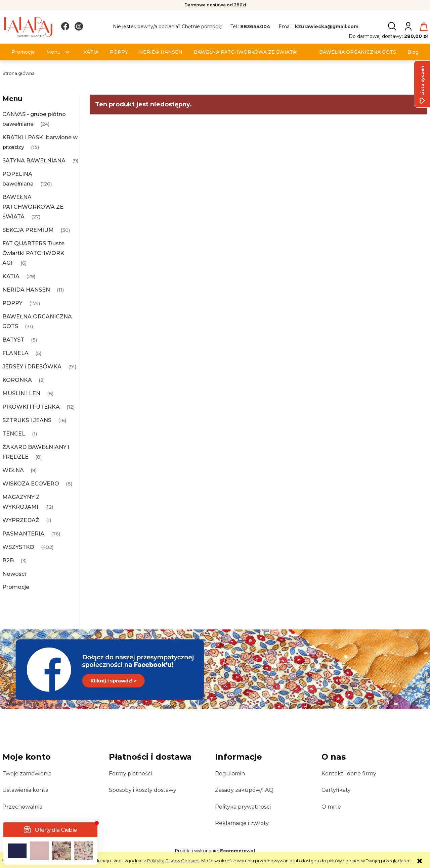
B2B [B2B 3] (8, 560)
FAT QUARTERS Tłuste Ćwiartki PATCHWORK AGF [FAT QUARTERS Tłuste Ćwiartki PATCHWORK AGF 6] (33, 253)
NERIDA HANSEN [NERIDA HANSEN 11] (26, 290)
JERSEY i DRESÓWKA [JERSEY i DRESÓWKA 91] (32, 367)
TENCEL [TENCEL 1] (14, 434)
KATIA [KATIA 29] (11, 276)
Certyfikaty (336, 790)
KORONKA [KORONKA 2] (17, 380)
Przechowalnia (22, 807)
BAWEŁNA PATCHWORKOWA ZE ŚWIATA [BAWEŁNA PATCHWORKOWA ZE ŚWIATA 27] (33, 207)
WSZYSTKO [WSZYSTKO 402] (18, 547)
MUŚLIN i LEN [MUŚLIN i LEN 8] (21, 393)
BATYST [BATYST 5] (13, 340)
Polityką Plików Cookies (173, 861)
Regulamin (230, 774)
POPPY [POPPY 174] (12, 303)
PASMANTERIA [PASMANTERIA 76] (23, 534)
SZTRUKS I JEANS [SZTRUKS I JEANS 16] (27, 420)
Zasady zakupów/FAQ (244, 790)
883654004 (255, 27)
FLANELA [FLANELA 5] (15, 353)
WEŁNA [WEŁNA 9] (13, 470)
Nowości (14, 574)
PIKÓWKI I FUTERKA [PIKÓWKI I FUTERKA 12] (31, 407)
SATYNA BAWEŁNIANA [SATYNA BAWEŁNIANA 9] (34, 161)
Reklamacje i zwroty (242, 823)
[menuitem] (23, 52)
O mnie (331, 807)
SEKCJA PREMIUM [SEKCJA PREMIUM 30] (28, 230)
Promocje (16, 587)
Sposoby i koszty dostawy (143, 790)
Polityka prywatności (243, 807)
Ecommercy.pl (238, 851)
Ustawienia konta (25, 790)
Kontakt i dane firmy (349, 774)
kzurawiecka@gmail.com (327, 27)
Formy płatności (130, 774)
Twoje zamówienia (27, 774)
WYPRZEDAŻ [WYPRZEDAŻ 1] (21, 520)
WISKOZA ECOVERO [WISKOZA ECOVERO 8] (31, 484)
